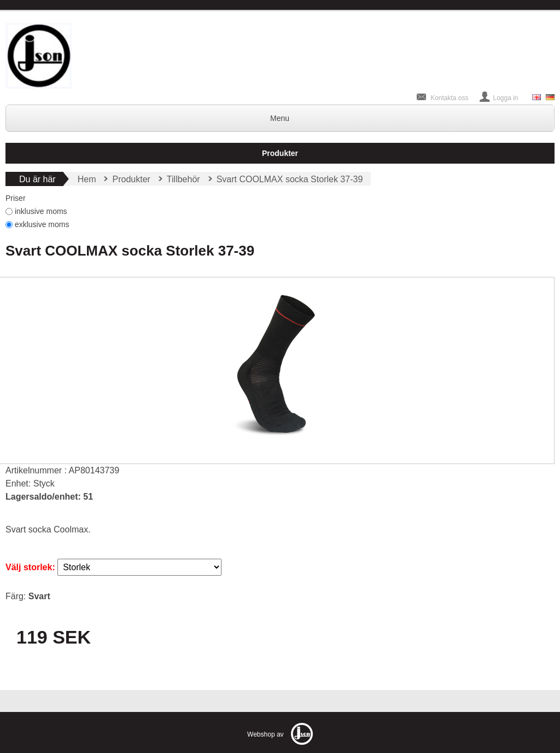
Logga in (506, 98)
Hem (87, 179)
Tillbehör (183, 179)
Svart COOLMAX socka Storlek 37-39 (290, 179)
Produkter (280, 153)
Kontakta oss (449, 98)
